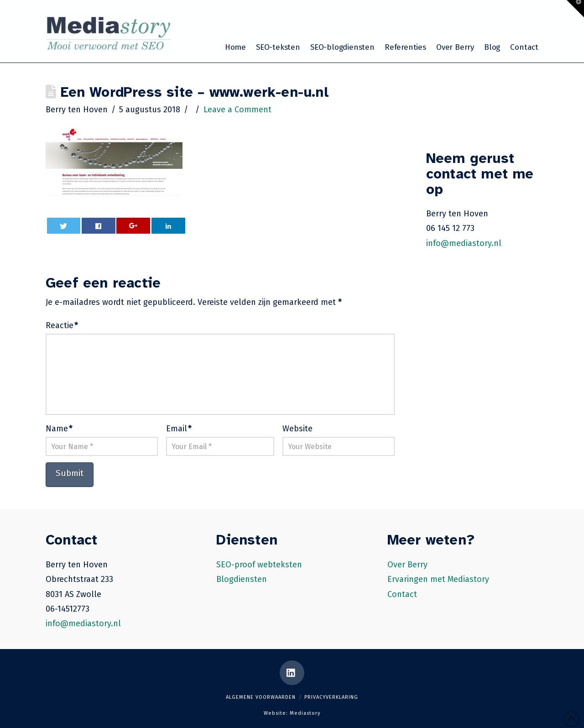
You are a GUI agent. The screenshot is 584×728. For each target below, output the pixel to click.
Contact (402, 594)
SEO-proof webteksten (259, 565)
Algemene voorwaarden (261, 697)
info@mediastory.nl (464, 243)
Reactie (62, 325)
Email (179, 429)
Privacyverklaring (331, 697)
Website (297, 429)
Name (59, 429)
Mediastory (305, 713)
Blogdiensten (242, 579)
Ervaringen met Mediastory (438, 579)
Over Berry (407, 565)
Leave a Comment (237, 110)
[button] (575, 9)
